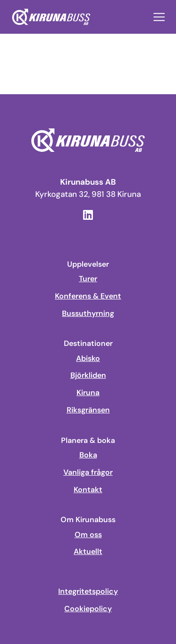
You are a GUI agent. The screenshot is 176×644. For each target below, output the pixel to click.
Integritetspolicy (88, 592)
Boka (88, 455)
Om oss (88, 535)
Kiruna (88, 393)
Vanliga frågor (88, 472)
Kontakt (88, 490)
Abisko (88, 359)
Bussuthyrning (88, 314)
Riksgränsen (88, 410)
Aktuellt (88, 552)
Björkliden (88, 375)
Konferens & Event (88, 296)
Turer (88, 279)
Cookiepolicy (88, 609)
